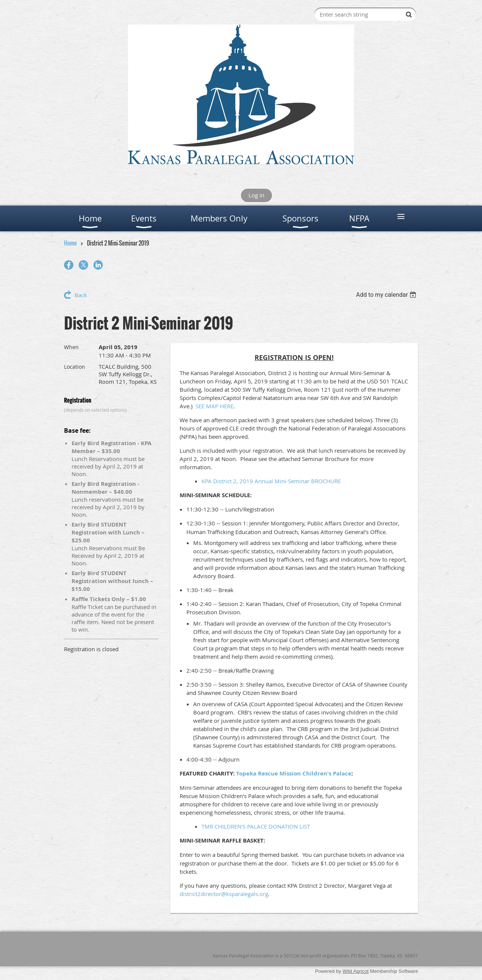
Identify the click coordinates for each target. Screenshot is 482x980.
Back (81, 295)
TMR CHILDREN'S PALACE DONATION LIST (256, 826)
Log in (256, 195)
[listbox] (387, 295)
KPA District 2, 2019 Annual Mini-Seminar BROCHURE (271, 481)
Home (70, 243)
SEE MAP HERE (214, 406)
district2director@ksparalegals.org (224, 894)
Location (75, 367)
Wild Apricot (356, 971)
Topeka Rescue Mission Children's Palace (294, 773)
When (71, 347)
